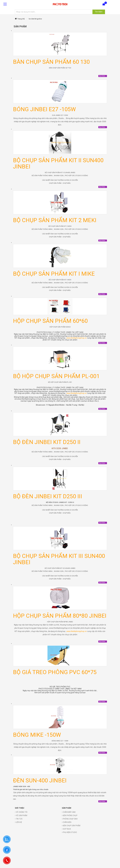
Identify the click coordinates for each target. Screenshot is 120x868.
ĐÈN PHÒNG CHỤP (70, 815)
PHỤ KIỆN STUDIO (69, 832)
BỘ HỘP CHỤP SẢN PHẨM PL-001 (56, 376)
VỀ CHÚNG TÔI (21, 812)
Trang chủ (21, 19)
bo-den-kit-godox (35, 19)
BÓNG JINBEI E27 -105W (44, 109)
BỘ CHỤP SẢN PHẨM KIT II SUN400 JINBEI (58, 163)
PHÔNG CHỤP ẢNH (70, 819)
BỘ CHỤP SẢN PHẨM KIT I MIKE (54, 274)
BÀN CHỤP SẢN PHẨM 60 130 (51, 62)
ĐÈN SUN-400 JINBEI (40, 780)
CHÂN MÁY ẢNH (69, 812)
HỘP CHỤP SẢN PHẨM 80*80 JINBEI (60, 616)
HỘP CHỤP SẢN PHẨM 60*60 (50, 321)
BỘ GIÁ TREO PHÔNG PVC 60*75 (55, 672)
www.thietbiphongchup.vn (77, 338)
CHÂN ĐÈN (67, 822)
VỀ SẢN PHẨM (21, 815)
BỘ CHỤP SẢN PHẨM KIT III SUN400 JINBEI (59, 559)
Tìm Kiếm (99, 12)
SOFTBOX (66, 829)
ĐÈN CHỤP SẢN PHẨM (71, 826)
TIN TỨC (19, 819)
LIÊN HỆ (18, 822)
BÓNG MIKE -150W (37, 735)
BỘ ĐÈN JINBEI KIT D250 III (48, 496)
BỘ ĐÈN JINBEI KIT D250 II (47, 442)
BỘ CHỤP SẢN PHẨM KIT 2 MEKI (55, 220)
